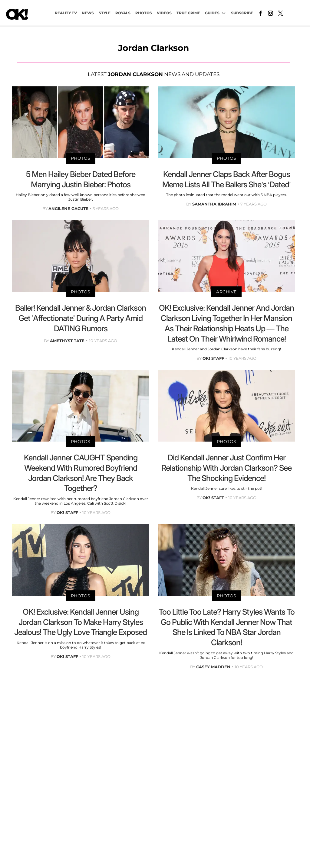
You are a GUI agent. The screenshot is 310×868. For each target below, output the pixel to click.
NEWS (88, 13)
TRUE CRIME (188, 13)
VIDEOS (164, 13)
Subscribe (242, 13)
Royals (123, 13)
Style (105, 13)
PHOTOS (144, 13)
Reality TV (66, 13)
